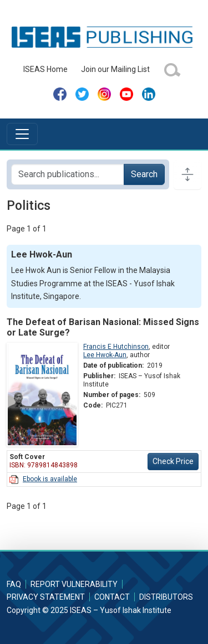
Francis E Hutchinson (116, 347)
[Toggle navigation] (22, 134)
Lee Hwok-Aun (105, 355)
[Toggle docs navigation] (187, 174)
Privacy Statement (46, 597)
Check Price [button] (173, 461)
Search (144, 174)
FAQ (14, 584)
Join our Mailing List (115, 69)
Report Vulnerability (74, 584)
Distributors (166, 597)
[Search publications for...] (68, 174)
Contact (112, 597)
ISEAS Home (45, 69)
